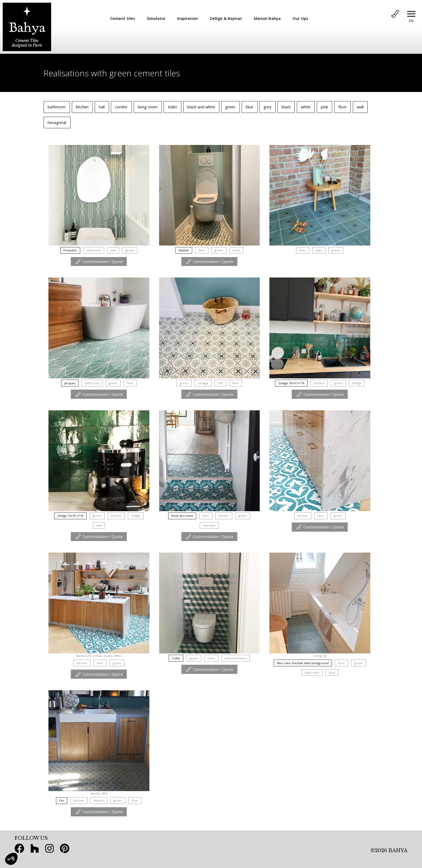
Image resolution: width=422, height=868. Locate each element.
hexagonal (57, 122)
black (286, 107)
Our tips (300, 18)
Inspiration (187, 18)
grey (267, 107)
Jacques (70, 383)
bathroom (57, 107)
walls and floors (235, 658)
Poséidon (70, 250)
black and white (201, 107)
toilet (172, 107)
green (230, 107)
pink (324, 107)
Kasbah (184, 250)
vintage (203, 383)
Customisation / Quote (99, 262)
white (306, 107)
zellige (357, 383)
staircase (209, 525)
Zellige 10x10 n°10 (291, 383)
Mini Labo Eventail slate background (303, 663)
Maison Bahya (267, 18)
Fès (62, 800)
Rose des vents (182, 516)
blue (249, 107)
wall (360, 107)
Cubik (176, 658)
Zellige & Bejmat (226, 18)
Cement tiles (122, 18)
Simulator (156, 18)
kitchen (82, 107)
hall (102, 107)
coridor (121, 107)
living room (148, 107)
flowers (224, 516)
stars (319, 250)
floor (342, 107)
